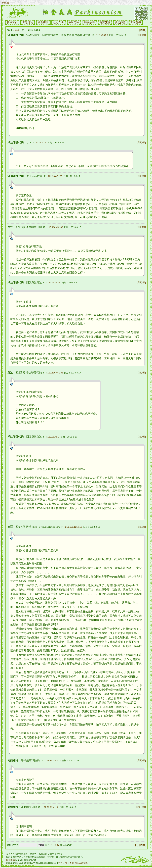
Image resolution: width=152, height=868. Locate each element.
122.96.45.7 (53, 437)
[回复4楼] (141, 227)
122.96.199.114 (53, 761)
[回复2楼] (141, 142)
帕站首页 (12, 22)
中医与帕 (74, 22)
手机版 (5, 3)
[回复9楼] (141, 760)
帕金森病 (43, 22)
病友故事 (89, 22)
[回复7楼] (141, 437)
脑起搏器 (120, 22)
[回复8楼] (141, 527)
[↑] (137, 845)
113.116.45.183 (55, 227)
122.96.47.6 (102, 35)
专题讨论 (28, 22)
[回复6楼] (141, 373)
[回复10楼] (141, 807)
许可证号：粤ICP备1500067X (73, 863)
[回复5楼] (141, 282)
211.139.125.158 (74, 527)
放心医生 (58, 22)
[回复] (143, 30)
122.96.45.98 (54, 283)
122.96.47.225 (55, 176)
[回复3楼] (141, 176)
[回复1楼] (141, 35)
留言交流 (105, 22)
